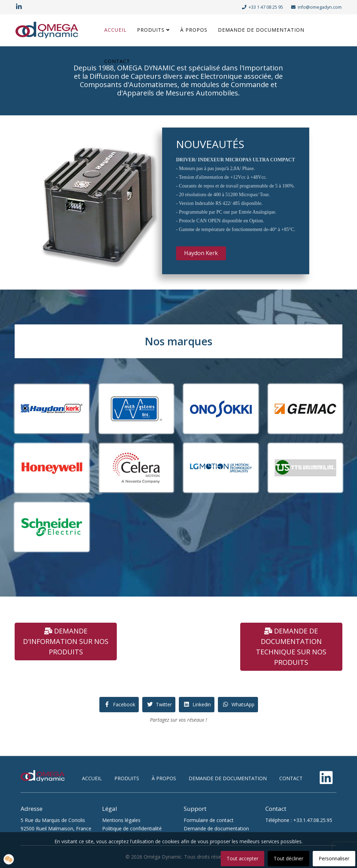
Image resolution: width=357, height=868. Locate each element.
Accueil (115, 30)
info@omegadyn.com (320, 7)
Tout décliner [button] (288, 858)
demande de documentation (228, 778)
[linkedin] (19, 7)
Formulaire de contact (209, 820)
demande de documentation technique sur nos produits (291, 647)
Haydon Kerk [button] (201, 253)
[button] (9, 859)
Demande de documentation (261, 30)
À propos (194, 30)
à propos (164, 778)
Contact (117, 61)
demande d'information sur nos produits (66, 641)
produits (127, 778)
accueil (92, 778)
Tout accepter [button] (242, 858)
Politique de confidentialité (132, 828)
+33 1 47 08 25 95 (266, 7)
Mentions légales (121, 820)
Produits (151, 30)
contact (291, 778)
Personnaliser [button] (334, 858)
